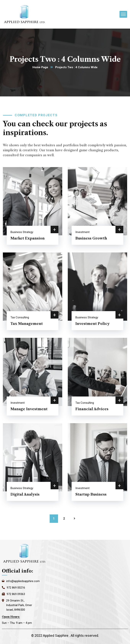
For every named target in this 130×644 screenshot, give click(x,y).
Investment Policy (92, 324)
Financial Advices (92, 409)
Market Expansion (28, 238)
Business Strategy (22, 232)
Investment (82, 232)
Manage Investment (29, 409)
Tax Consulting (20, 317)
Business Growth (91, 238)
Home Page (40, 67)
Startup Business (91, 494)
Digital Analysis (25, 494)
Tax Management (27, 324)
